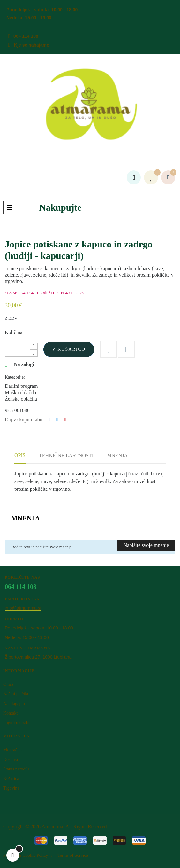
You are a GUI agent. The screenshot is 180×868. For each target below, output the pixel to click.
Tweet (57, 420)
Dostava (11, 759)
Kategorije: (15, 377)
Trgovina (11, 788)
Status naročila (16, 769)
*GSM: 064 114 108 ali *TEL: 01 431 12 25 (45, 293)
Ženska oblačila (21, 399)
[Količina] (18, 350)
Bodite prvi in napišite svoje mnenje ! (43, 547)
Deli (49, 420)
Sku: (9, 411)
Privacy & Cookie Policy (26, 855)
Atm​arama (52, 827)
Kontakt (10, 713)
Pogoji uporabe (17, 723)
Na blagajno (14, 704)
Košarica (11, 779)
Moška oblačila (20, 392)
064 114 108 (26, 36)
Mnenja (117, 455)
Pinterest (65, 420)
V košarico (69, 349)
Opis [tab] (20, 455)
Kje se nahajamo (32, 45)
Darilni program (21, 386)
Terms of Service (73, 855)
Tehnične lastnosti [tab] (66, 455)
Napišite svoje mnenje (146, 545)
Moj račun (12, 750)
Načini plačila (16, 694)
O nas (8, 684)
